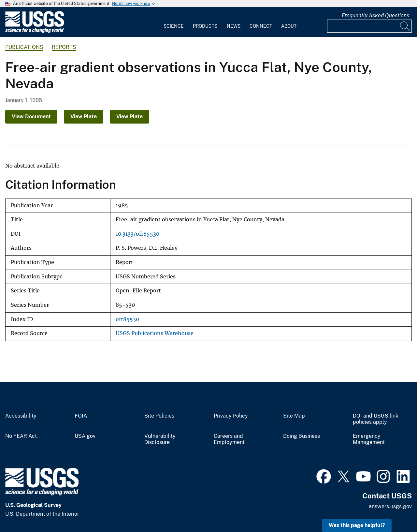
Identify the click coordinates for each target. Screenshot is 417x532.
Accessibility (21, 416)
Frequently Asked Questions (375, 15)
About (289, 26)
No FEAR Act (21, 436)
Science (174, 26)
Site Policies (159, 416)
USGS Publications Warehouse (155, 333)
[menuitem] (174, 22)
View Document (31, 117)
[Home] (35, 31)
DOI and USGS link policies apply (376, 419)
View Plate (84, 117)
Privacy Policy (231, 416)
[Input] (369, 26)
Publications (24, 47)
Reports (64, 47)
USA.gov (85, 436)
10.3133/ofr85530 (137, 234)
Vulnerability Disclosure (160, 439)
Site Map (294, 416)
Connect (261, 26)
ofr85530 (127, 319)
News (234, 26)
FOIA (81, 416)
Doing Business (302, 436)
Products (205, 26)
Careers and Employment (229, 439)
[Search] (405, 26)
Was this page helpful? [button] (357, 525)
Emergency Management (369, 439)
